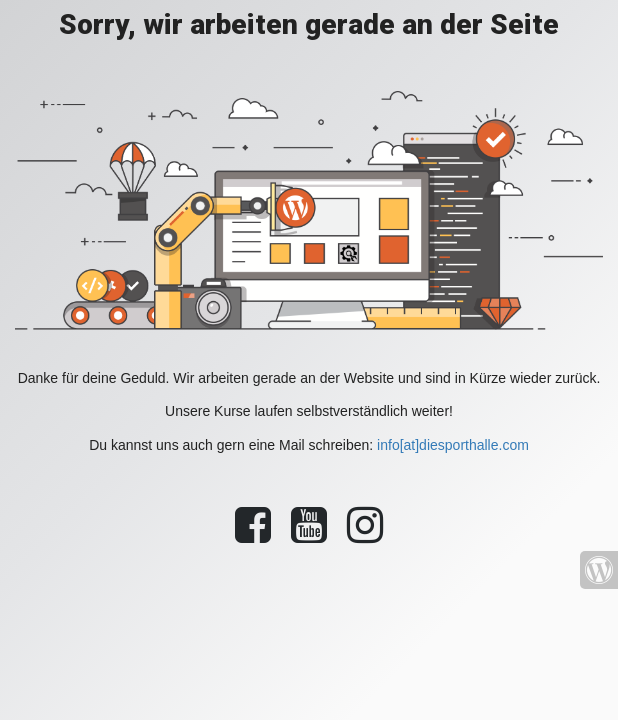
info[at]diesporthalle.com (453, 445)
